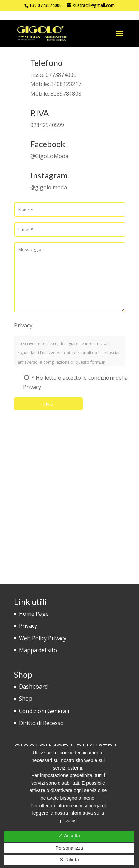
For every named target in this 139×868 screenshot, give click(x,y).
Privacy (28, 626)
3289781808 (66, 94)
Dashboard (33, 687)
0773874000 (61, 75)
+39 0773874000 (45, 5)
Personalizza (69, 848)
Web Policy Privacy (43, 638)
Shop (26, 699)
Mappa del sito (38, 650)
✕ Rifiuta (69, 860)
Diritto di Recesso (41, 723)
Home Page (34, 614)
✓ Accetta (69, 836)
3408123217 (66, 84)
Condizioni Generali (44, 711)
